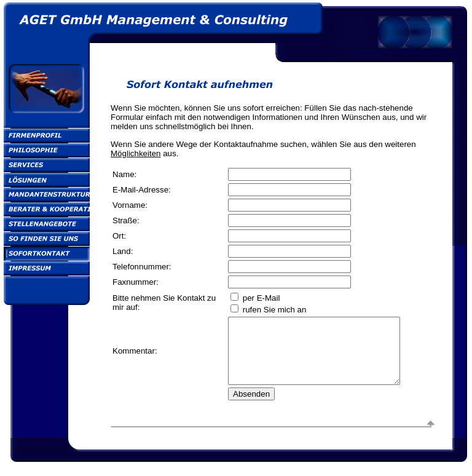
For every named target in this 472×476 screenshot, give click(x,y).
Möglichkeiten (136, 153)
